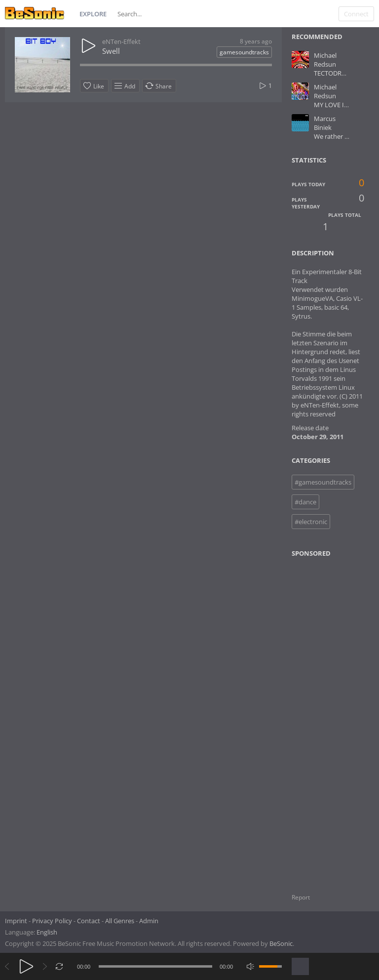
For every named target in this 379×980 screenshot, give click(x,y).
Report (301, 897)
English (47, 932)
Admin (149, 921)
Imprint (16, 921)
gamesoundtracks (244, 52)
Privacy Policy (52, 921)
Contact (89, 921)
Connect (356, 14)
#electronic (311, 522)
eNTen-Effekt (121, 41)
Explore (93, 14)
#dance (305, 502)
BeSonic (281, 943)
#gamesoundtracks (323, 482)
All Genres (120, 921)
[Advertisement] (335, 719)
